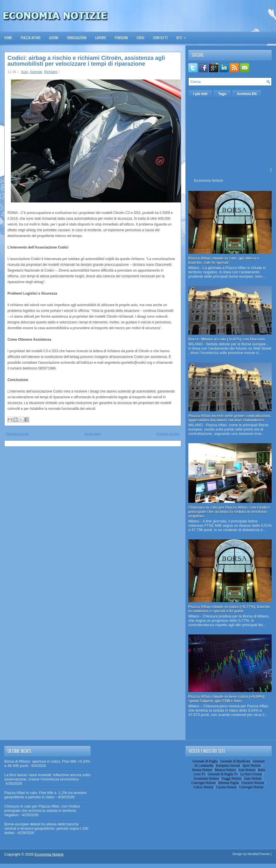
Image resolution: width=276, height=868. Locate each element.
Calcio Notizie (204, 787)
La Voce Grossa (251, 774)
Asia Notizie (247, 770)
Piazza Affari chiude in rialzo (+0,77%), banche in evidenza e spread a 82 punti (229, 609)
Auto (25, 72)
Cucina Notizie (226, 787)
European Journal (228, 765)
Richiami (51, 72)
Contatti (160, 38)
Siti (183, 36)
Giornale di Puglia (205, 761)
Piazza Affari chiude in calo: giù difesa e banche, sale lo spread (224, 260)
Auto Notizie (253, 778)
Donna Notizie (202, 770)
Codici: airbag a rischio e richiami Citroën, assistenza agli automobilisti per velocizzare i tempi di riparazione (86, 61)
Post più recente (18, 434)
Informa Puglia (229, 783)
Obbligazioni (77, 38)
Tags (222, 94)
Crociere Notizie (253, 783)
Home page (93, 434)
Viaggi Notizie (231, 778)
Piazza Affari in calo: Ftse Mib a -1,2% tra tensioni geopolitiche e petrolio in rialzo (45, 795)
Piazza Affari (31, 38)
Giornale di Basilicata (235, 761)
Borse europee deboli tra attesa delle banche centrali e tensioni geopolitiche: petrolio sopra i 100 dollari (46, 828)
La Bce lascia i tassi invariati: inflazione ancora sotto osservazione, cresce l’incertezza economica (47, 777)
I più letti (200, 94)
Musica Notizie (225, 770)
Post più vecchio (168, 434)
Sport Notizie (252, 765)
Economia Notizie (209, 180)
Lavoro (101, 38)
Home (8, 38)
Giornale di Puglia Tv (223, 774)
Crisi (140, 38)
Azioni (54, 38)
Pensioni (121, 38)
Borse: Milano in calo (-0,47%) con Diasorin (227, 339)
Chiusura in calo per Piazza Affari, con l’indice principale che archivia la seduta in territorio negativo (229, 512)
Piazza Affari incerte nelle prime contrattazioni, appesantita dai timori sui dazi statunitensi (230, 418)
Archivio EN (247, 94)
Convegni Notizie (203, 783)
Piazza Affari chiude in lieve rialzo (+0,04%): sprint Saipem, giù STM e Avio (227, 699)
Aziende (36, 72)
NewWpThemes (259, 854)
